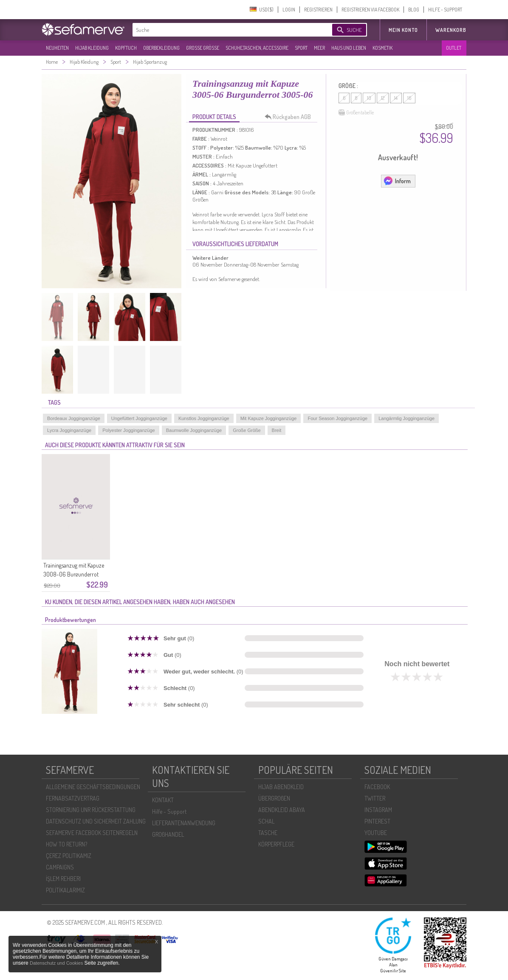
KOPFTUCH (126, 48)
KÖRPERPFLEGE (276, 844)
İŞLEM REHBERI (63, 879)
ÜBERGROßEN (274, 798)
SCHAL (266, 821)
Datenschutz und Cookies (57, 963)
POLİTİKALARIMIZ (65, 890)
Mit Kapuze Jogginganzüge (269, 418)
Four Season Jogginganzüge (337, 418)
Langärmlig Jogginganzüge (406, 418)
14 (396, 98)
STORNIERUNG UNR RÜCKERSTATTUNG (91, 810)
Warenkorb (451, 30)
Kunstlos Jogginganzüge (204, 418)
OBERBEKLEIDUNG (161, 48)
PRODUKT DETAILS (214, 117)
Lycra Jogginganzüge (69, 430)
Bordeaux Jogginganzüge (74, 418)
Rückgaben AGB (290, 117)
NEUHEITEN (57, 48)
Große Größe (247, 430)
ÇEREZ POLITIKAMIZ (69, 856)
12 (383, 98)
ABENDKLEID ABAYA (282, 810)
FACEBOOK (377, 787)
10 (369, 98)
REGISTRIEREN (318, 10)
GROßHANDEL (168, 834)
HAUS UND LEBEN (349, 48)
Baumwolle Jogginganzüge (194, 430)
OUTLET (454, 48)
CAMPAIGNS (60, 867)
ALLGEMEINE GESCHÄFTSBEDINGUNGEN (93, 787)
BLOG (414, 10)
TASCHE (268, 833)
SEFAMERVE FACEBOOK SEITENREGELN (92, 833)
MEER (319, 48)
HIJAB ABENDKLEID (281, 787)
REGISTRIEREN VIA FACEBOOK (370, 10)
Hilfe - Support (169, 811)
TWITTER (375, 798)
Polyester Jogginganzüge (129, 430)
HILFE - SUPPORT (445, 10)
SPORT (301, 48)
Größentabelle (356, 113)
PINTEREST (377, 821)
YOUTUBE (376, 833)
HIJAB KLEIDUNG (92, 48)
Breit (277, 430)
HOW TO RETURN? (66, 844)
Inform (397, 181)
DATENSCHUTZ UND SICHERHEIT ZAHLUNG (96, 821)
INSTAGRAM (378, 810)
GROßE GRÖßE (203, 48)
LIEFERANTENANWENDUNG (184, 823)
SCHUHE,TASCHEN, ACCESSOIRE (257, 48)
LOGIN (289, 10)
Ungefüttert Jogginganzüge (139, 418)
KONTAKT (163, 800)
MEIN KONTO (403, 30)
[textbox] (225, 30)
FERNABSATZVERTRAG (73, 798)
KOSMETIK (382, 48)
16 (409, 98)
